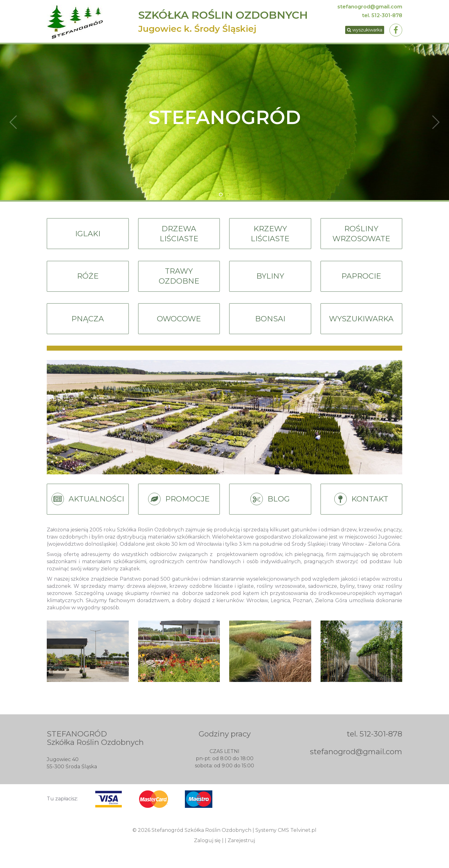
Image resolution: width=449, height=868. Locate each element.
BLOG (270, 505)
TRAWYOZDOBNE (179, 280)
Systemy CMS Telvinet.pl (286, 835)
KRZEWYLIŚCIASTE (270, 236)
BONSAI (270, 324)
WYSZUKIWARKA (361, 324)
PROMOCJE (179, 505)
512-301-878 (387, 15)
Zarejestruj (241, 846)
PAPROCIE (361, 280)
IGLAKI (88, 236)
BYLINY (270, 280)
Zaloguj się (207, 846)
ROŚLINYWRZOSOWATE (361, 236)
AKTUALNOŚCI (88, 505)
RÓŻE (88, 280)
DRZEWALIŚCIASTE (179, 236)
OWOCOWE (179, 324)
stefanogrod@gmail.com (370, 7)
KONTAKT (361, 505)
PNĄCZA (88, 324)
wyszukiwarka (363, 31)
